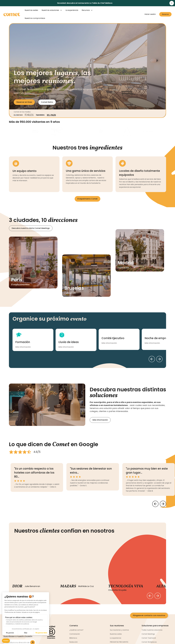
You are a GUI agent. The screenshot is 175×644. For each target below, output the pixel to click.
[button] (6, 641)
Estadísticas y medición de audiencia (18, 624)
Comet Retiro (47, 102)
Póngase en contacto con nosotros (149, 615)
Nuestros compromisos (35, 18)
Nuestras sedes (31, 10)
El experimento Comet (87, 199)
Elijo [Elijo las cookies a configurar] (26, 633)
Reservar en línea (24, 102)
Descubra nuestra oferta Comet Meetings (31, 228)
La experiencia (72, 10)
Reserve (165, 14)
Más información (100, 420)
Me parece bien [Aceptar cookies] (41, 633)
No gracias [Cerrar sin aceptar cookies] (10, 633)
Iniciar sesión (150, 14)
